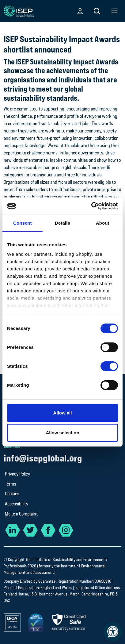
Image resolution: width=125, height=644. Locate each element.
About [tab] (103, 223)
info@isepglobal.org (43, 458)
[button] (80, 11)
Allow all (63, 413)
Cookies (12, 494)
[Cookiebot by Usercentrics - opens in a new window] (91, 206)
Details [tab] (63, 223)
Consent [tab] (23, 223)
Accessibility (17, 504)
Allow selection (62, 433)
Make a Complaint (21, 514)
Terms (11, 484)
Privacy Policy (17, 474)
